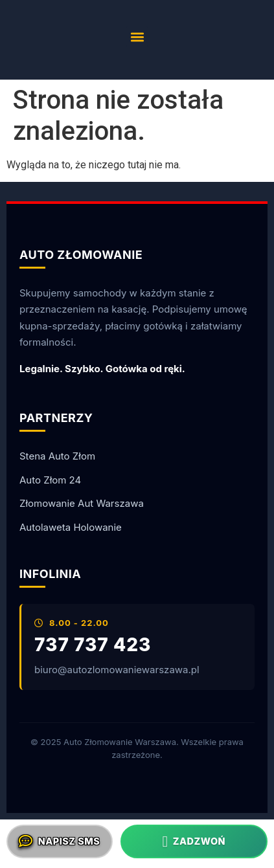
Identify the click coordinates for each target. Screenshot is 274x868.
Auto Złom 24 (50, 480)
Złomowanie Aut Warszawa (82, 503)
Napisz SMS (59, 842)
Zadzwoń (194, 841)
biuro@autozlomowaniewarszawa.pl (117, 670)
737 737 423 (93, 645)
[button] (137, 37)
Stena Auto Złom (57, 456)
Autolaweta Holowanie (71, 527)
